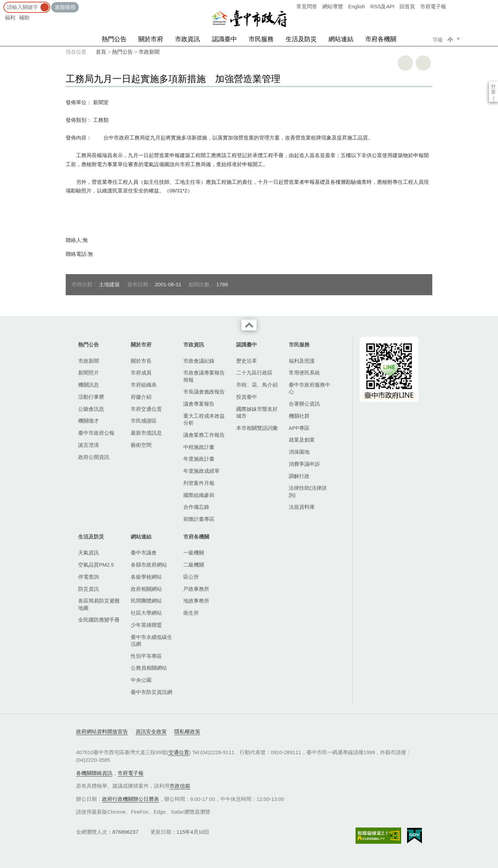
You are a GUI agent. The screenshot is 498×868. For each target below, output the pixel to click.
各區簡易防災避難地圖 (99, 604)
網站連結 (341, 39)
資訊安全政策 (151, 731)
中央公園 (141, 680)
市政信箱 (180, 786)
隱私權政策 (187, 731)
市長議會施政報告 (204, 392)
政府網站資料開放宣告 (102, 731)
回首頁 (407, 6)
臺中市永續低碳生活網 (151, 640)
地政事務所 (196, 601)
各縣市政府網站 (149, 565)
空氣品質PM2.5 (96, 565)
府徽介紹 (141, 397)
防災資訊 (89, 589)
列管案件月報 (199, 483)
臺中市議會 (144, 553)
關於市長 (141, 361)
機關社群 (299, 416)
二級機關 (194, 565)
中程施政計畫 (199, 447)
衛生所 (191, 613)
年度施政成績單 (201, 471)
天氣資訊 (89, 553)
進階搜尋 (65, 7)
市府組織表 (144, 385)
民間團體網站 (146, 601)
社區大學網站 (146, 613)
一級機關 (194, 553)
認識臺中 (224, 39)
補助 (24, 17)
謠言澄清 (89, 445)
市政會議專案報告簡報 (204, 376)
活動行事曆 (91, 397)
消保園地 (299, 452)
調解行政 (299, 476)
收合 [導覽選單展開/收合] (249, 325)
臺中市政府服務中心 (310, 388)
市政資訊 (187, 39)
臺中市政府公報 (96, 433)
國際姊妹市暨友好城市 (257, 412)
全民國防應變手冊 (99, 620)
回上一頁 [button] (423, 63)
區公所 (191, 577)
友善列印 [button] (405, 63)
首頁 (101, 52)
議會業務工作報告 (204, 435)
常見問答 (307, 6)
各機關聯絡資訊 (94, 773)
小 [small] (450, 39)
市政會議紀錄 (199, 361)
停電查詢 (89, 577)
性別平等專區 (146, 656)
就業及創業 (302, 440)
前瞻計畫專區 (199, 519)
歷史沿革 (247, 361)
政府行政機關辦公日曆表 (131, 799)
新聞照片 (89, 373)
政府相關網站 (146, 589)
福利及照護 (302, 361)
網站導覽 (333, 6)
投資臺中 (247, 397)
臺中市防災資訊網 (151, 692)
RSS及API (382, 6)
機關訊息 (89, 385)
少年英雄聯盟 (146, 625)
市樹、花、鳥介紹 (257, 385)
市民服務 (261, 39)
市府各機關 (381, 39)
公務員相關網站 (149, 668)
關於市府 (151, 39)
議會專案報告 (199, 404)
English (357, 6)
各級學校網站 (146, 577)
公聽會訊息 (91, 409)
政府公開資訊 (94, 457)
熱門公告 (114, 39)
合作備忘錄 (196, 507)
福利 (10, 17)
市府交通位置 (146, 409)
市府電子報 (433, 6)
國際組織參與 (199, 495)
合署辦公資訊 (304, 404)
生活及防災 (301, 39)
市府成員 (141, 373)
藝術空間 (141, 445)
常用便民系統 (304, 373)
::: (2, 3)
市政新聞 (149, 52)
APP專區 (299, 428)
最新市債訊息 (146, 433)
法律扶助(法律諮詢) (308, 491)
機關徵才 (89, 421)
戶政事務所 (196, 589)
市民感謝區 (144, 421)
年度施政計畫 (199, 459)
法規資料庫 (302, 507)
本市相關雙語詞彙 (257, 428)
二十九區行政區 (254, 373)
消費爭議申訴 (304, 464)
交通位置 (179, 752)
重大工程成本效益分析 (204, 419)
